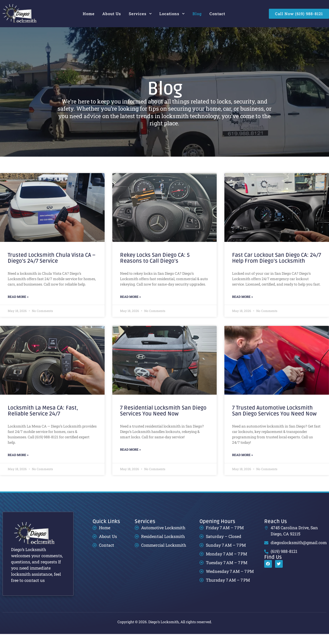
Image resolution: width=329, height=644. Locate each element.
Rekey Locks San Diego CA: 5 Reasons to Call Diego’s (155, 268)
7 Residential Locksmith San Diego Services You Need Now (163, 421)
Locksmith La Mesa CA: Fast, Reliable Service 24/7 (43, 421)
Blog (197, 14)
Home (89, 14)
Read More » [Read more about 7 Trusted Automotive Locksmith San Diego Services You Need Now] (243, 465)
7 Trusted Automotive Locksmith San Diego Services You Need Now (274, 421)
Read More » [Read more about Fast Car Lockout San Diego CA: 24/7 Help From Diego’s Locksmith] (243, 307)
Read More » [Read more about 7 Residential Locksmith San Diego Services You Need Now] (130, 459)
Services (140, 14)
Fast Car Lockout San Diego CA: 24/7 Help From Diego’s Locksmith (277, 268)
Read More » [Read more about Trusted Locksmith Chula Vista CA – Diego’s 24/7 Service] (18, 307)
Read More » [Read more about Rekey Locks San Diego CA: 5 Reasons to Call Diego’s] (130, 307)
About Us (112, 14)
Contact (217, 14)
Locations (172, 14)
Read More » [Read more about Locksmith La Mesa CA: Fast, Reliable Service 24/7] (18, 465)
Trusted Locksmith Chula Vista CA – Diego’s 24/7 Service (52, 268)
